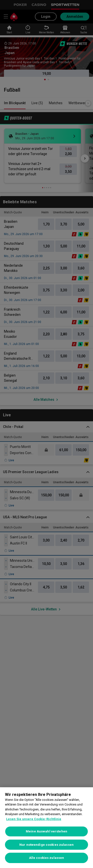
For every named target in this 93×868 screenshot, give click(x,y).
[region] (46, 828)
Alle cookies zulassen (47, 858)
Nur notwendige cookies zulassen (46, 845)
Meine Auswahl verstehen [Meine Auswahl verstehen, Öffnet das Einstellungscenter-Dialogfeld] (46, 831)
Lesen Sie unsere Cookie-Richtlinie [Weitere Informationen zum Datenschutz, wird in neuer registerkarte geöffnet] (34, 819)
